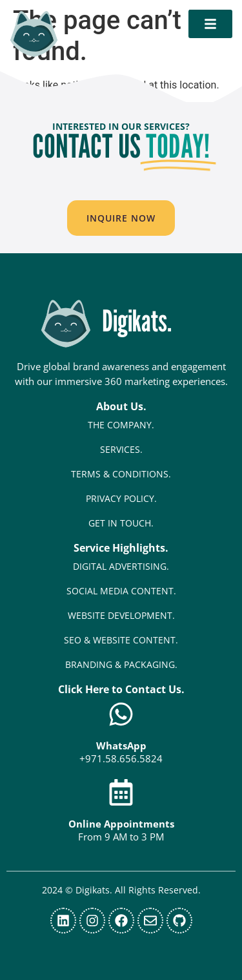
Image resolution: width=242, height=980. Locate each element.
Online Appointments (121, 824)
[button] (121, 218)
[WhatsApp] (121, 714)
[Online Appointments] (121, 792)
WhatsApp (121, 745)
